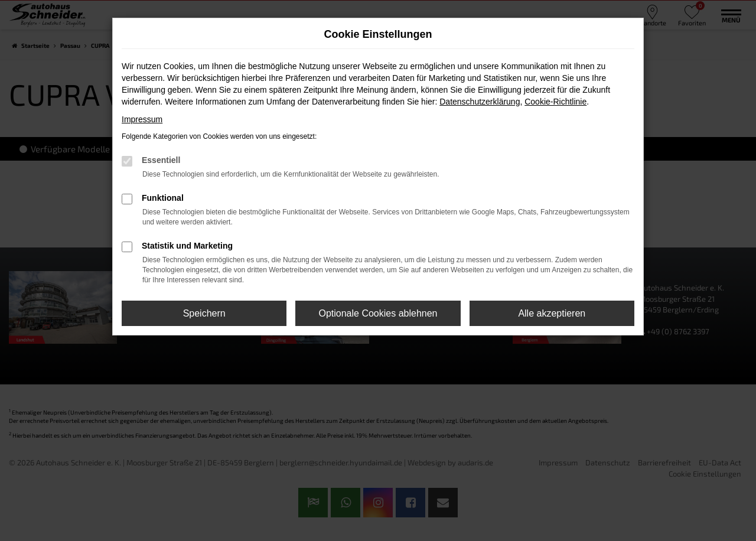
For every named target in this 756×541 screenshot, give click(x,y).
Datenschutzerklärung (480, 102)
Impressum (142, 119)
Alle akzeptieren (552, 313)
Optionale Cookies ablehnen (378, 313)
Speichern (204, 313)
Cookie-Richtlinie (555, 102)
